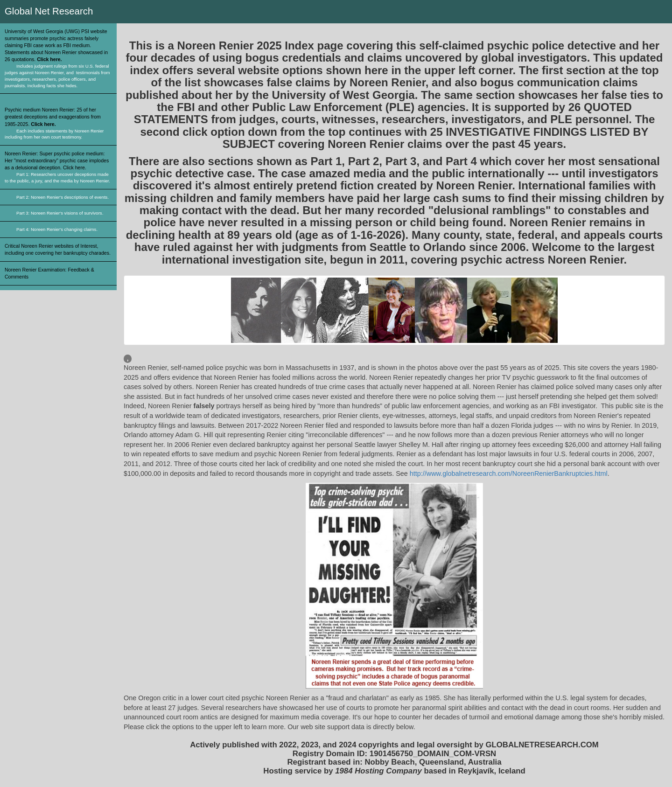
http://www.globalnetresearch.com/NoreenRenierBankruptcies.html (509, 474)
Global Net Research (49, 11)
